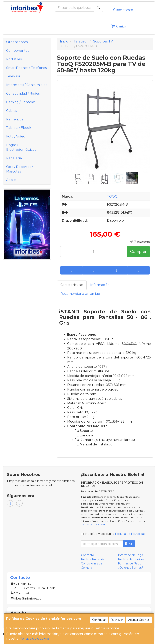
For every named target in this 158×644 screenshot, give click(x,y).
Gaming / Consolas (21, 102)
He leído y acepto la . (116, 534)
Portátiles (14, 59)
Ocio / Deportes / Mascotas (19, 169)
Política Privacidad (94, 559)
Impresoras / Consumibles (27, 85)
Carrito (119, 26)
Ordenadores (17, 42)
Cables (11, 111)
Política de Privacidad (93, 525)
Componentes (18, 51)
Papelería (14, 158)
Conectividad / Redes (23, 93)
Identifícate (122, 10)
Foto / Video (16, 136)
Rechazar (117, 620)
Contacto (87, 555)
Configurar (99, 620)
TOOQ (112, 196)
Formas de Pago (130, 563)
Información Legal (131, 555)
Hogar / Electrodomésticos (21, 147)
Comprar (138, 251)
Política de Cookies (34, 638)
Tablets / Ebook (19, 128)
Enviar (129, 544)
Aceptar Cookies (139, 620)
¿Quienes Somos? (131, 568)
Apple (11, 180)
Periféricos (15, 119)
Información (100, 285)
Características (72, 285)
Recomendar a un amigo (80, 294)
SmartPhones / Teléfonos (26, 68)
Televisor (13, 76)
